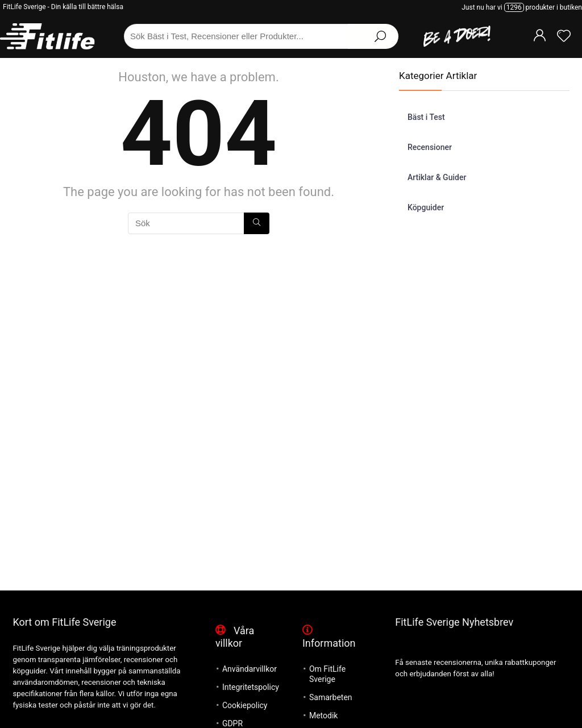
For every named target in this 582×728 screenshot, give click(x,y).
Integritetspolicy (251, 687)
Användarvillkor (250, 669)
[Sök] (257, 223)
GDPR (232, 723)
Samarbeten (331, 697)
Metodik (323, 715)
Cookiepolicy (245, 705)
